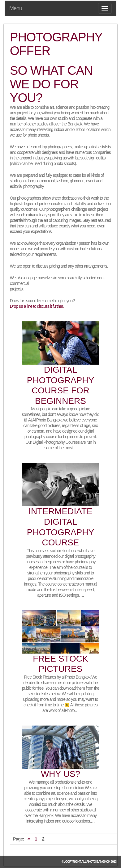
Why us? (60, 774)
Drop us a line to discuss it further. (37, 306)
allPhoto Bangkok (96, 862)
